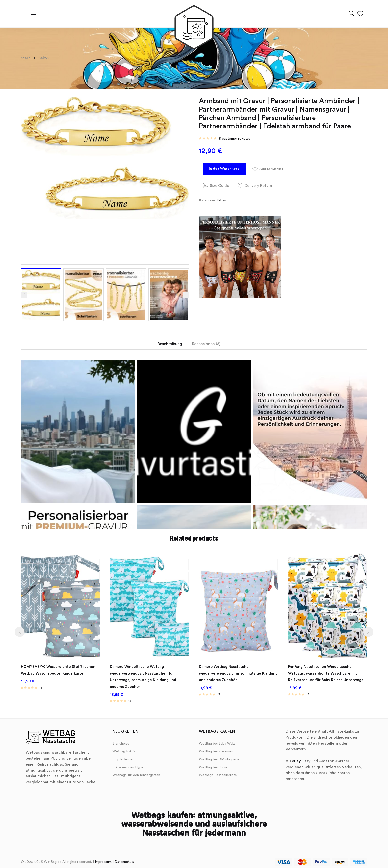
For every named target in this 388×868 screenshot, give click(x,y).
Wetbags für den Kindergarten (136, 772)
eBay (296, 757)
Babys (44, 58)
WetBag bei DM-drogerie (219, 756)
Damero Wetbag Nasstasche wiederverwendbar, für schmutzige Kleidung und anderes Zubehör (231, 671)
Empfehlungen (123, 756)
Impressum (103, 858)
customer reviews (235, 139)
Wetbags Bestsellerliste (218, 772)
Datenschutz (125, 858)
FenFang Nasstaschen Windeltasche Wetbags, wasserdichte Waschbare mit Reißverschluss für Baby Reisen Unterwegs (328, 671)
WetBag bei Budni (213, 764)
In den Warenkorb (228, 170)
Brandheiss (121, 740)
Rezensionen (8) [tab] (206, 344)
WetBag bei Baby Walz (217, 740)
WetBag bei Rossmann (217, 748)
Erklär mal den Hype (128, 764)
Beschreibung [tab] (170, 344)
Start (25, 58)
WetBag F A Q (124, 748)
